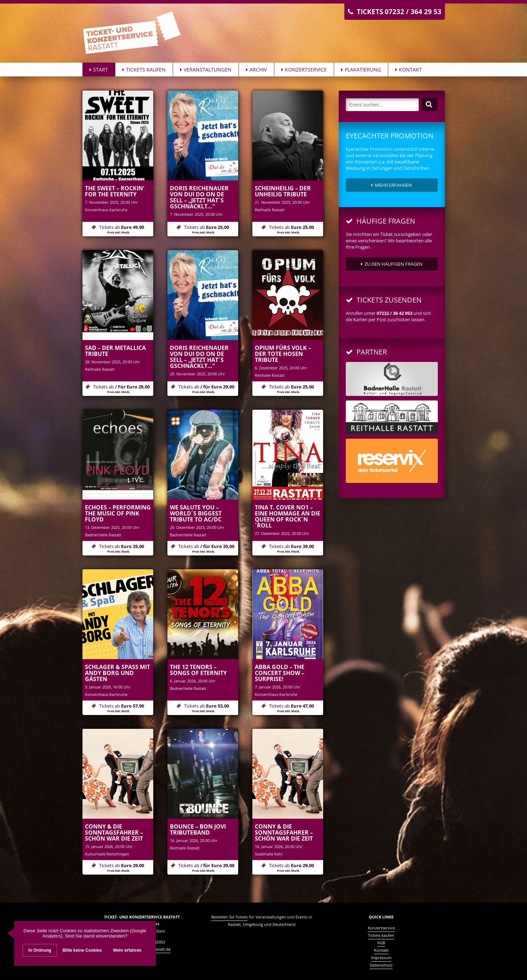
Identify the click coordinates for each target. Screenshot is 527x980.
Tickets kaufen (144, 70)
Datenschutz (381, 965)
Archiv (256, 70)
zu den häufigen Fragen (392, 264)
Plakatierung (361, 70)
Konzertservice (304, 70)
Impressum (381, 958)
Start (99, 70)
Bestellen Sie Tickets (230, 917)
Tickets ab (118, 229)
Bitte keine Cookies (82, 951)
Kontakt (409, 70)
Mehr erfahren (392, 185)
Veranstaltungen (206, 70)
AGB (381, 943)
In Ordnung (40, 951)
